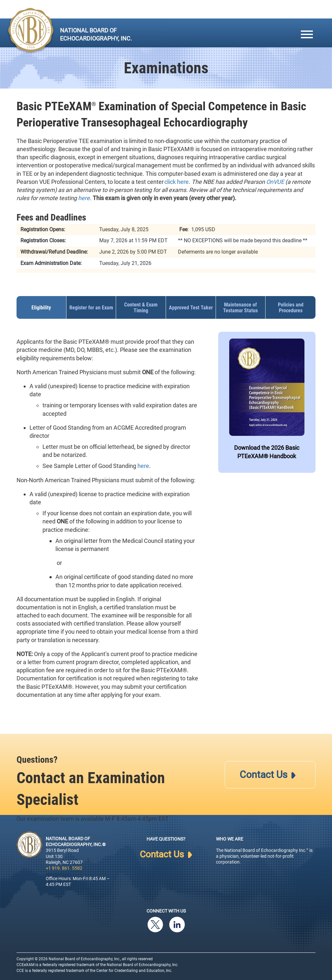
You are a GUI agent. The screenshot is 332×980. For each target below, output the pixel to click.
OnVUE (275, 182)
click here (177, 182)
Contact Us (267, 775)
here (84, 198)
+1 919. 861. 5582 (64, 868)
